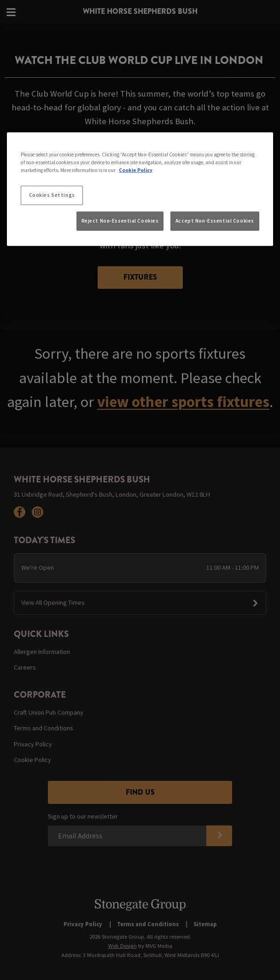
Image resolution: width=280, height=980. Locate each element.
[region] (140, 189)
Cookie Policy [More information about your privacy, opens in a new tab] (136, 170)
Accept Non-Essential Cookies (215, 221)
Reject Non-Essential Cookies (120, 221)
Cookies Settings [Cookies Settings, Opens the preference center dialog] (52, 195)
